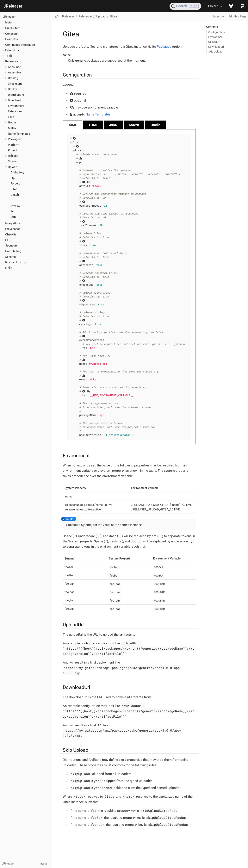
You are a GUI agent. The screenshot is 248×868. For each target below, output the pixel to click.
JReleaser (13, 6)
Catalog (13, 78)
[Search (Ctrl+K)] (185, 6)
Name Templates (19, 134)
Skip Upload (215, 52)
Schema (10, 257)
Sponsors (11, 246)
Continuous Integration (20, 45)
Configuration (217, 32)
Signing (13, 161)
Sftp (13, 217)
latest (217, 16)
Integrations (13, 223)
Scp (13, 211)
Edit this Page (237, 16)
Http (13, 200)
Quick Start (12, 28)
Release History (15, 262)
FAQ (8, 240)
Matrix (12, 128)
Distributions (16, 95)
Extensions (12, 50)
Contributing (13, 251)
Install (9, 22)
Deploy (12, 89)
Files (11, 117)
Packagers (15, 139)
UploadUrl (214, 42)
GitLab (15, 195)
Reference (12, 61)
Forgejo (15, 184)
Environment (16, 106)
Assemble (14, 72)
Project (13, 150)
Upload (12, 167)
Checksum (15, 84)
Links (9, 268)
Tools (9, 56)
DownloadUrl (216, 47)
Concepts (11, 34)
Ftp (12, 178)
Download (14, 100)
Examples (12, 39)
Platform (14, 145)
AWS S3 (15, 206)
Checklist (11, 234)
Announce (14, 67)
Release (13, 156)
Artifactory (17, 172)
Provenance (13, 229)
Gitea (14, 189)
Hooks (12, 122)
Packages (164, 47)
